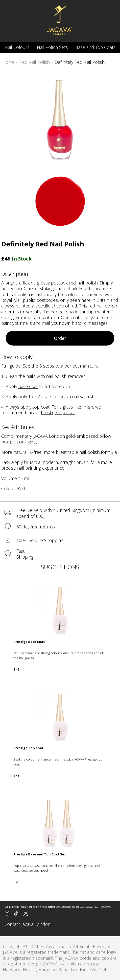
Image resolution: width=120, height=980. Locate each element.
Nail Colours (17, 47)
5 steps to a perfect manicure (69, 366)
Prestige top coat (58, 413)
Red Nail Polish (35, 62)
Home (8, 62)
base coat (28, 386)
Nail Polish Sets (52, 47)
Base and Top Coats (95, 47)
